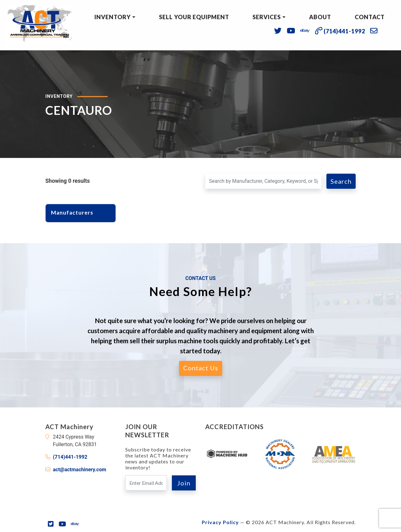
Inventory (113, 17)
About (320, 17)
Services (267, 17)
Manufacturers (75, 213)
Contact (370, 17)
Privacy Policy (220, 522)
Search (341, 181)
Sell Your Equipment (194, 17)
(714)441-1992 (70, 457)
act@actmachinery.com (79, 470)
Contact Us (201, 368)
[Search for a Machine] (263, 181)
